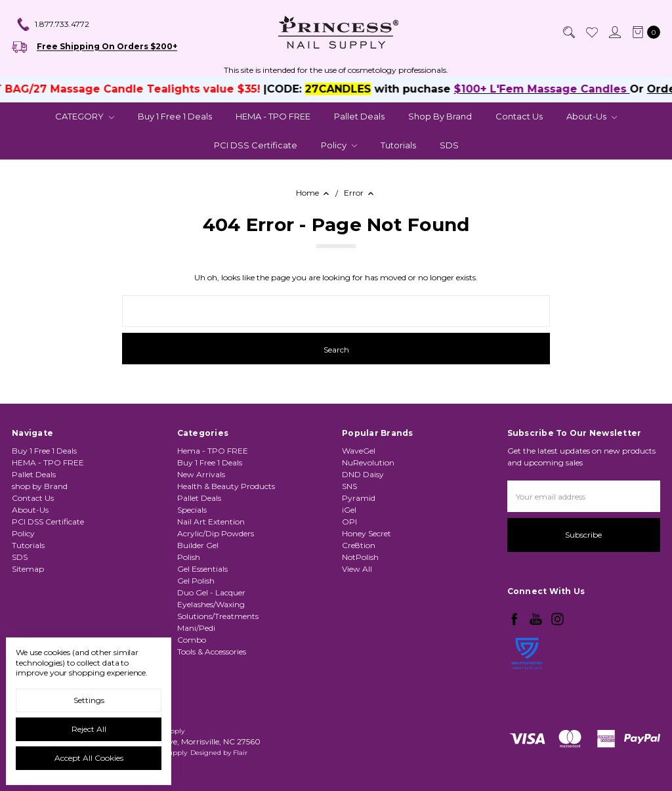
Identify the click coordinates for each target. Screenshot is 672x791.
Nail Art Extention (211, 522)
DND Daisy (363, 474)
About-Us (592, 116)
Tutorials (398, 145)
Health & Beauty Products (226, 486)
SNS (349, 486)
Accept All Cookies (89, 758)
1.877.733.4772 (52, 25)
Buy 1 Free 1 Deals (175, 116)
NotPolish (360, 557)
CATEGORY (85, 116)
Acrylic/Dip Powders (216, 533)
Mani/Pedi (196, 628)
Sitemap (28, 569)
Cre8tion (359, 545)
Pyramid (359, 498)
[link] (527, 688)
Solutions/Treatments (218, 616)
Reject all (89, 729)
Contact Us (519, 116)
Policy (339, 145)
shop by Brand (440, 116)
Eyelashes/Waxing (211, 604)
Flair (240, 753)
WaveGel (359, 451)
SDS (449, 145)
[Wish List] (591, 32)
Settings (89, 700)
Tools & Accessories (212, 652)
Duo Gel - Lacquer (211, 592)
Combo (192, 640)
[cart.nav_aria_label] (643, 32)
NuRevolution (368, 462)
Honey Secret (367, 533)
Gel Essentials (202, 569)
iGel (349, 510)
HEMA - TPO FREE (273, 116)
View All (357, 569)
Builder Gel (198, 545)
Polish (189, 557)
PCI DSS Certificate (256, 145)
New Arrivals (201, 474)
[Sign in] (614, 32)
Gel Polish (196, 581)
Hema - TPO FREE (213, 451)
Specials (192, 510)
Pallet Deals (359, 116)
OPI (349, 522)
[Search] (568, 32)
